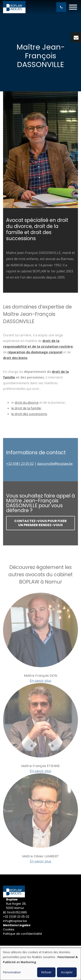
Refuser (46, 972)
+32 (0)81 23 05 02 (16, 917)
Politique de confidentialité (23, 934)
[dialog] (40, 964)
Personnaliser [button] (12, 972)
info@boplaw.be (15, 921)
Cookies (9, 929)
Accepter (67, 972)
